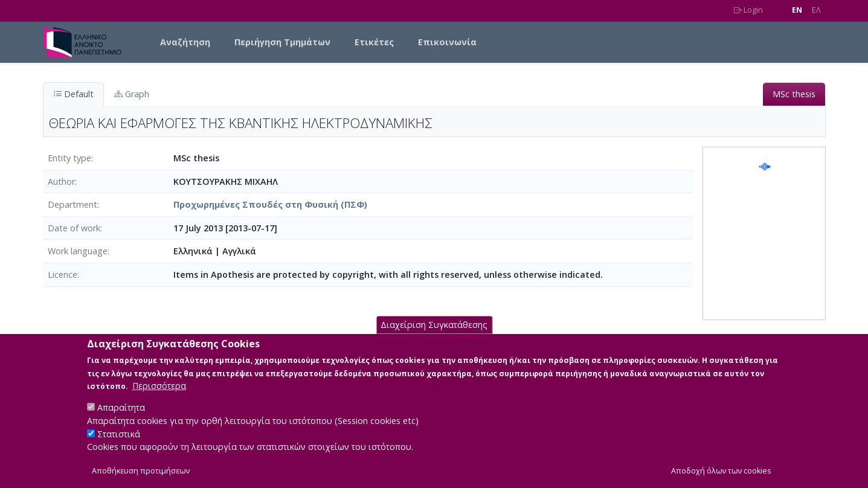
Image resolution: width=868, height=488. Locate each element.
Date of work (74, 228)
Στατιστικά (119, 444)
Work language (78, 251)
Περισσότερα (159, 396)
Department (72, 204)
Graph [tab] (132, 94)
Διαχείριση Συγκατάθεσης (434, 335)
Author (61, 181)
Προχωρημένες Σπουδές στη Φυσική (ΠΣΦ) (270, 204)
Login (748, 10)
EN (797, 10)
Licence (63, 274)
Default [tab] (73, 94)
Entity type (69, 158)
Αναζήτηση (185, 42)
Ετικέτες (374, 42)
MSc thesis (794, 94)
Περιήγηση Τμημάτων (282, 42)
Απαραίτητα (121, 418)
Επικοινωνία (447, 42)
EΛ (816, 10)
